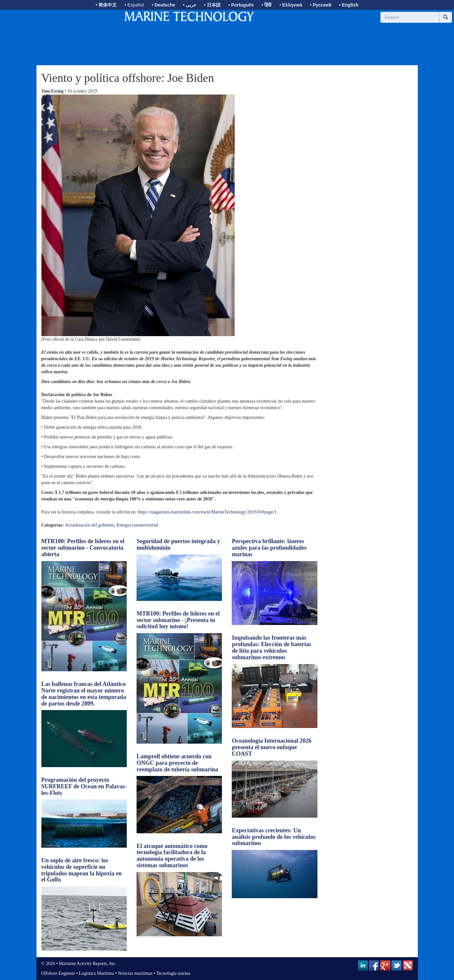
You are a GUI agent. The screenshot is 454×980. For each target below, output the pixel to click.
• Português (241, 5)
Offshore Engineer (58, 973)
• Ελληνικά (291, 5)
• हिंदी (266, 5)
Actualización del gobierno (90, 525)
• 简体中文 (106, 5)
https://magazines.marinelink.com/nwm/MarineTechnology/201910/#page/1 (207, 512)
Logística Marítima (96, 973)
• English (349, 5)
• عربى (190, 5)
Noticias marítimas (135, 973)
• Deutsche (163, 5)
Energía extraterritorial (138, 525)
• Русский (321, 5)
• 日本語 (212, 5)
